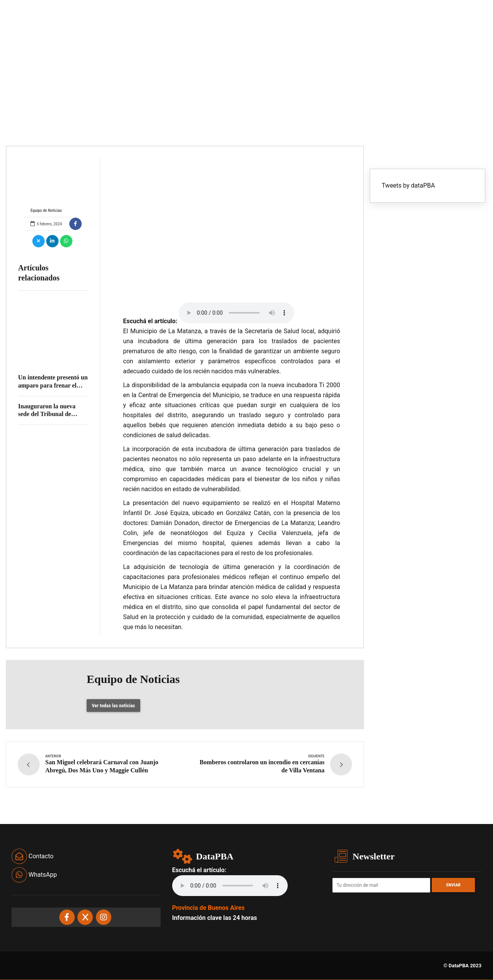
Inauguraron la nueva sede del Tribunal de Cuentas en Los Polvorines (53, 414)
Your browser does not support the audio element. (236, 313)
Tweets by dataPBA (408, 185)
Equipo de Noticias (46, 185)
